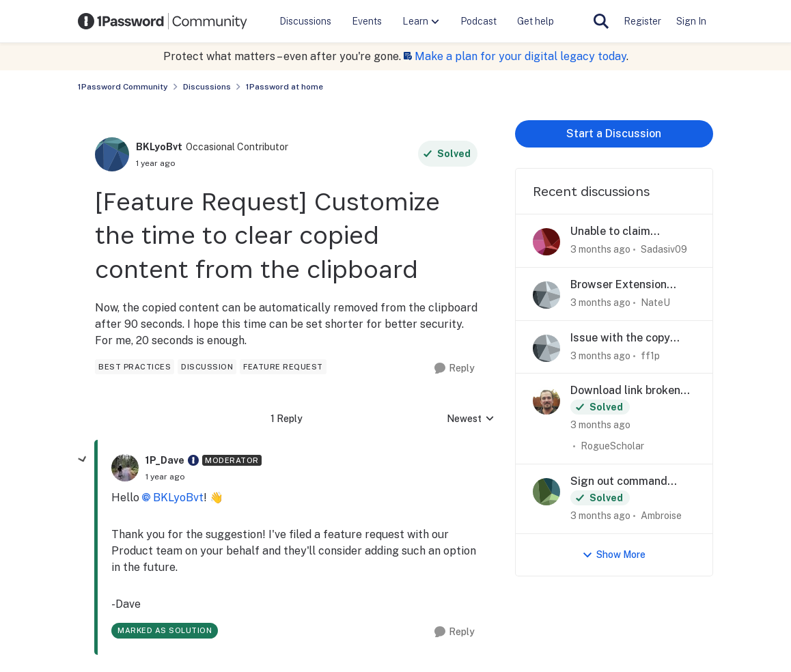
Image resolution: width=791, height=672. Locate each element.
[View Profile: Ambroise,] (546, 492)
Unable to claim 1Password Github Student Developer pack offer (632, 232)
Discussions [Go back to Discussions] (207, 87)
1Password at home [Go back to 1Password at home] (285, 87)
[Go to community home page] (163, 21)
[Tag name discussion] (207, 367)
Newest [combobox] (471, 420)
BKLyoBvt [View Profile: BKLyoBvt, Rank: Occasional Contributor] (159, 147)
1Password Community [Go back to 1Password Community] (123, 87)
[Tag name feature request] (283, 367)
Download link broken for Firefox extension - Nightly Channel (625, 391)
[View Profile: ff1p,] (546, 348)
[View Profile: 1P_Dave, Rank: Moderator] (125, 468)
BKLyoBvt (178, 498)
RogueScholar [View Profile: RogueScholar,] (612, 446)
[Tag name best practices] (135, 367)
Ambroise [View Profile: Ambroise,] (661, 516)
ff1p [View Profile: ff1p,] (650, 355)
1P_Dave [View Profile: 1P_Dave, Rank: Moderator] (165, 460)
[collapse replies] (83, 460)
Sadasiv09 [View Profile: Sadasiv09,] (664, 249)
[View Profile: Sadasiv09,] (546, 242)
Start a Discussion (614, 134)
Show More (614, 555)
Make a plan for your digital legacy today (521, 56)
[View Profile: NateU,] (546, 295)
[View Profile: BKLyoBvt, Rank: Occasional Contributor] (112, 154)
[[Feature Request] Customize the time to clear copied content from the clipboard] (165, 477)
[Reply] (455, 368)
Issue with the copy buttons (620, 338)
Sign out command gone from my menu (622, 482)
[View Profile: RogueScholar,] (546, 401)
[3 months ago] (600, 250)
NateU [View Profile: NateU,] (655, 303)
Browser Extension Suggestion (619, 285)
